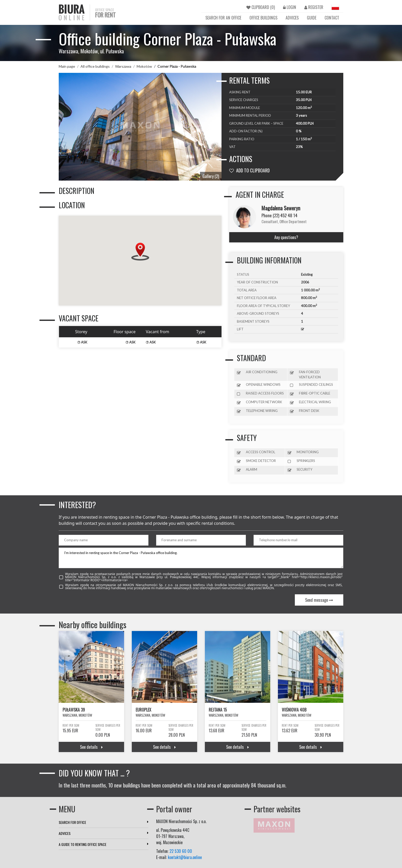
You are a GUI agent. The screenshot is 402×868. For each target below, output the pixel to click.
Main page (67, 66)
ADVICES (292, 18)
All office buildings (95, 66)
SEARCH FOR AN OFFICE (223, 18)
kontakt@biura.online (185, 857)
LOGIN (290, 7)
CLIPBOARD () (261, 7)
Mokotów (144, 66)
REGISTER (314, 7)
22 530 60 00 (181, 851)
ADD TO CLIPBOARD (249, 170)
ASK (82, 342)
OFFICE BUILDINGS (263, 18)
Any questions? (286, 237)
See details (91, 747)
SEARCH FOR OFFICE (104, 822)
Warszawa (123, 66)
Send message (319, 600)
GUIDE (312, 18)
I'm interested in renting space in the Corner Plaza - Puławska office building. (201, 558)
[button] (140, 252)
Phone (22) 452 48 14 (279, 215)
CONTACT (332, 18)
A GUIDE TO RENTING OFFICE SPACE (104, 844)
